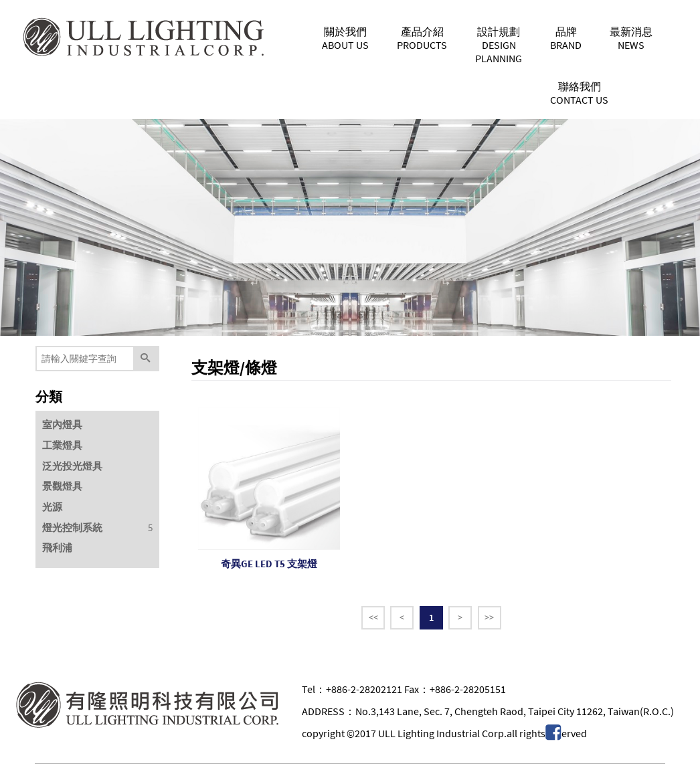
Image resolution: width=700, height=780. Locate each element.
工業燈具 (62, 445)
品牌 (566, 38)
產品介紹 (422, 38)
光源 (52, 507)
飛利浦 (57, 548)
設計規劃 (499, 45)
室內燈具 (62, 424)
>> (489, 617)
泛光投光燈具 (72, 466)
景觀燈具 (62, 486)
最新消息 (631, 38)
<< (373, 617)
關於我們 (345, 38)
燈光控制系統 (72, 527)
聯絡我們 (579, 93)
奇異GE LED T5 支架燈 (269, 564)
